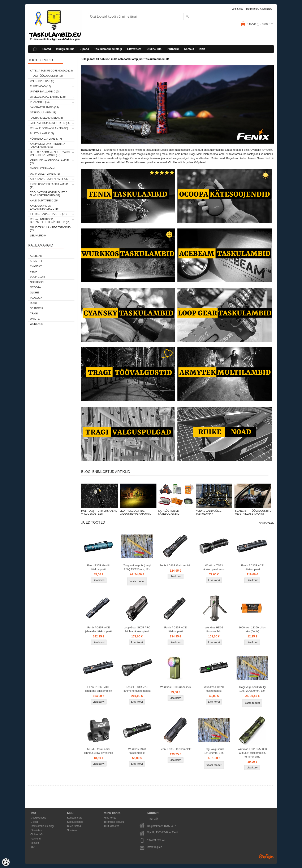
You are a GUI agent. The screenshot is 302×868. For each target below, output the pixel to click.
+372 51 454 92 (156, 840)
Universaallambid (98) (45, 92)
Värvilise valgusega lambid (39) (49, 162)
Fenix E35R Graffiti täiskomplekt (99, 567)
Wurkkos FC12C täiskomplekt (214, 689)
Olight (35, 293)
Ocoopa (35, 287)
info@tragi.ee (155, 847)
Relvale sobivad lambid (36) (49, 128)
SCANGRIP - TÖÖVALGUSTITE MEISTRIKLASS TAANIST (253, 512)
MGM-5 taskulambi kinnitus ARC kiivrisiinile (99, 751)
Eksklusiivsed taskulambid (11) (49, 186)
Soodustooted (75, 822)
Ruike (34, 303)
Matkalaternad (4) (43, 169)
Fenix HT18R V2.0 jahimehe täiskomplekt (137, 689)
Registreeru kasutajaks (259, 9)
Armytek (36, 261)
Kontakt (189, 49)
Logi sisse (238, 9)
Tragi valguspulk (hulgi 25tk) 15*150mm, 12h (137, 567)
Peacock (36, 298)
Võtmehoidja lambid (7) (46, 139)
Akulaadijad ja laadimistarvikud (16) (45, 207)
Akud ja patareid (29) (44, 201)
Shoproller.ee (266, 856)
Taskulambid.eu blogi (108, 49)
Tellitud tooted (112, 826)
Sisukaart (72, 830)
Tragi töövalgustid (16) (47, 76)
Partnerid (173, 49)
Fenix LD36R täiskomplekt (176, 565)
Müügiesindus (65, 49)
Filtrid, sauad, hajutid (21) (48, 214)
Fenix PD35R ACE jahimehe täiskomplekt (99, 629)
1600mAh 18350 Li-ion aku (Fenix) (252, 629)
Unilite (35, 319)
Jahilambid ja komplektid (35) (50, 123)
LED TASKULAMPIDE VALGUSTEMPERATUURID (135, 512)
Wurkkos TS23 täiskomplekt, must (214, 567)
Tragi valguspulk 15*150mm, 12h (214, 751)
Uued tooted (74, 826)
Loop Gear (37, 277)
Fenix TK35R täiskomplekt (176, 749)
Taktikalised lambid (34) (46, 118)
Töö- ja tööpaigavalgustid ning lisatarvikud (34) (49, 194)
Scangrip (37, 308)
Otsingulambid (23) (43, 113)
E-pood (84, 49)
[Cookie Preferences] (6, 862)
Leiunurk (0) (38, 236)
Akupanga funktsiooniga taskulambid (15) (48, 145)
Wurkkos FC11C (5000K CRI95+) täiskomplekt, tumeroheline (252, 753)
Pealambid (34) (40, 102)
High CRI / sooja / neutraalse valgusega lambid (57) (50, 154)
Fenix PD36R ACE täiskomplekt (252, 567)
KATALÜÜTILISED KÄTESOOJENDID (169, 512)
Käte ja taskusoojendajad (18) (51, 71)
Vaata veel (266, 523)
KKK (202, 49)
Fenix (34, 272)
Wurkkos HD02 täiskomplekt (214, 629)
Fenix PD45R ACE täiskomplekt (175, 629)
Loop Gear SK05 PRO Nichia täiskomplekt (137, 629)
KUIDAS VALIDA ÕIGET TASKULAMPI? (209, 512)
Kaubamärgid (75, 818)
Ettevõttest (134, 49)
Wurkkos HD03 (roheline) (176, 687)
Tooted (46, 49)
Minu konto (110, 818)
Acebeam (36, 256)
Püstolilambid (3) (42, 134)
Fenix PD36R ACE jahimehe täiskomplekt (99, 689)
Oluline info (154, 49)
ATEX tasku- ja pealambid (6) (49, 179)
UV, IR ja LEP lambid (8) (45, 174)
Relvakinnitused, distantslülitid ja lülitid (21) (50, 221)
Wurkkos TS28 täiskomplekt (137, 751)
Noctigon (37, 282)
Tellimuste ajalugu (114, 822)
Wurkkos (36, 324)
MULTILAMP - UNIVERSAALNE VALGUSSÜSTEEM (99, 512)
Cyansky (36, 266)
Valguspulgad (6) (42, 81)
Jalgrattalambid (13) (44, 107)
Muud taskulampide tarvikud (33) (50, 229)
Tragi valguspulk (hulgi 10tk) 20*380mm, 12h (253, 689)
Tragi (34, 314)
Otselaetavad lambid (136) (48, 97)
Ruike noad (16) (40, 86)
